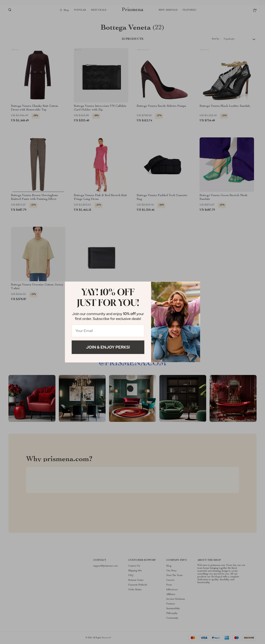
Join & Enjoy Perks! (108, 347)
